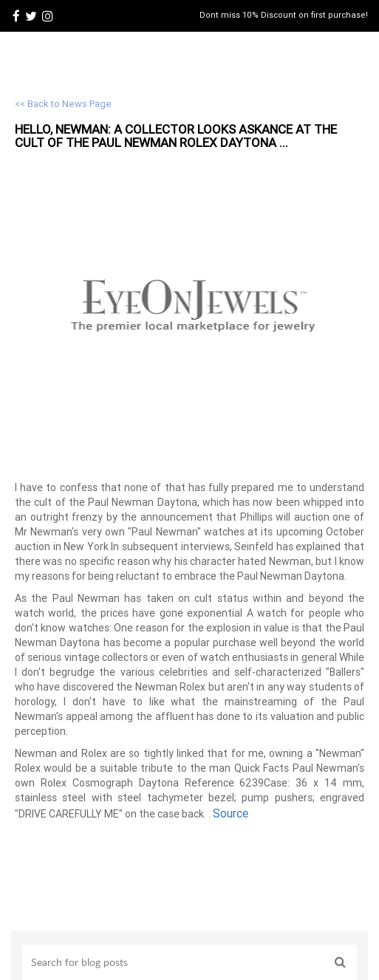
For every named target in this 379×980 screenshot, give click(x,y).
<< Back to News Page (63, 104)
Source (231, 813)
